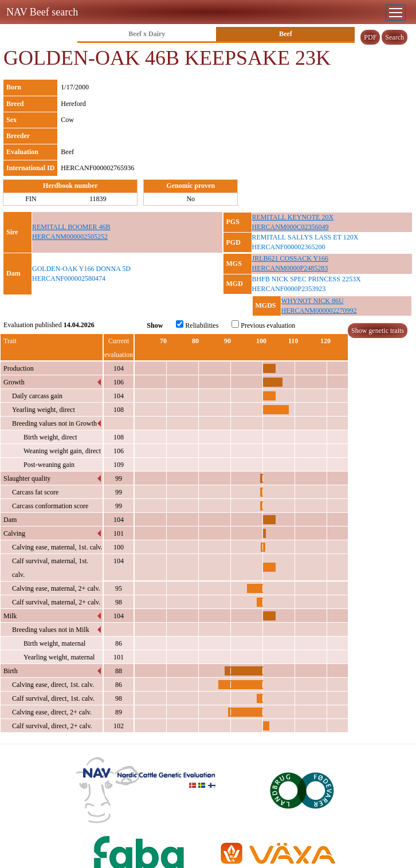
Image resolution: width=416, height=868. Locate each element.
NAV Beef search (42, 12)
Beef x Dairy (147, 34)
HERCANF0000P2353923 (289, 289)
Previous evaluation (263, 325)
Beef (286, 34)
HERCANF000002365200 (289, 247)
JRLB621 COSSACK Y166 (291, 258)
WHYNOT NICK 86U (313, 301)
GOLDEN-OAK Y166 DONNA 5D (81, 269)
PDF (370, 37)
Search (395, 37)
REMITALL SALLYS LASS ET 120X (305, 237)
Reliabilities (197, 325)
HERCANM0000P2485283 (290, 268)
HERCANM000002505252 (70, 237)
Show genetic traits (378, 331)
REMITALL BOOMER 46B (71, 227)
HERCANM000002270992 (319, 311)
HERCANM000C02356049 (291, 227)
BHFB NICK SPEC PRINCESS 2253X (307, 279)
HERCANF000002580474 (69, 278)
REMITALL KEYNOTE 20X (293, 217)
